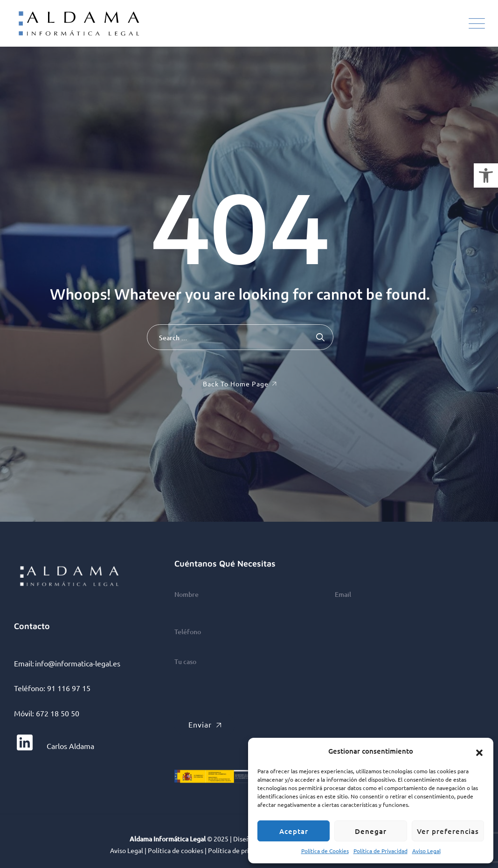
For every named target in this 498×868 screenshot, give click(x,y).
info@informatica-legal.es (78, 663)
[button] (486, 175)
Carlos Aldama (54, 746)
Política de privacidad (240, 850)
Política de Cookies (325, 851)
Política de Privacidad (380, 851)
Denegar (371, 831)
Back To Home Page (236, 384)
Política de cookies (176, 850)
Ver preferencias (448, 831)
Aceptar (294, 831)
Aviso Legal (426, 851)
